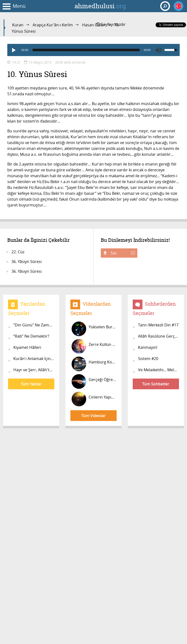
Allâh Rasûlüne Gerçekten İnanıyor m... (159, 336)
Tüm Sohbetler (156, 384)
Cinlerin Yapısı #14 (94, 399)
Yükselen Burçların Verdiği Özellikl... (94, 329)
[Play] (13, 50)
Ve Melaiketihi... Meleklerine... (159, 370)
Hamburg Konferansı (94, 364)
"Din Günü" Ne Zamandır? (34, 325)
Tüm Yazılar (31, 384)
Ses (122, 253)
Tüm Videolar (93, 416)
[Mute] (159, 50)
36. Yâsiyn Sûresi (27, 262)
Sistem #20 (148, 359)
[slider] (86, 50)
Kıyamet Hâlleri (27, 347)
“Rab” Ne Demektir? (31, 336)
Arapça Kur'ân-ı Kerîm (53, 25)
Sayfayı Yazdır (111, 24)
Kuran (18, 25)
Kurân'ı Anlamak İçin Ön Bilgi (34, 359)
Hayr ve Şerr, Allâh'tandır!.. (34, 370)
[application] (93, 50)
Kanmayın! (148, 347)
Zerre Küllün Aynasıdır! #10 (94, 346)
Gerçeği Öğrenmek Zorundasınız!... (94, 381)
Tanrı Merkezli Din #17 (158, 325)
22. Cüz (18, 252)
